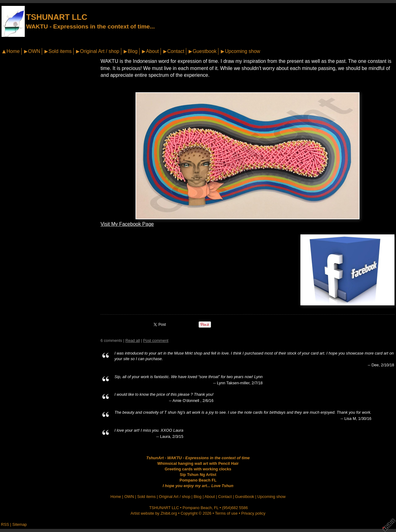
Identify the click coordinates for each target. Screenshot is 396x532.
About (153, 51)
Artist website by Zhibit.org (154, 513)
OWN (34, 51)
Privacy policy (253, 513)
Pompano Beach (197, 508)
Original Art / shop (100, 51)
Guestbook (205, 51)
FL (216, 508)
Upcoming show (243, 51)
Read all (133, 340)
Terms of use (226, 513)
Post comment (156, 340)
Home (13, 51)
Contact (176, 51)
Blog (133, 51)
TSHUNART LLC (57, 17)
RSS (5, 524)
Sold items (60, 51)
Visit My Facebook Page (127, 224)
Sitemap (20, 524)
